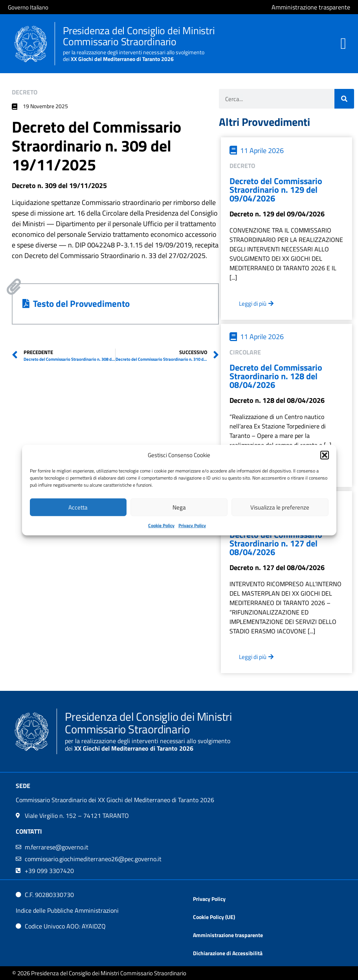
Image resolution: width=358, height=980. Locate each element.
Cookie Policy (161, 525)
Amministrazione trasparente (228, 935)
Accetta (78, 507)
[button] (325, 455)
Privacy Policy (192, 525)
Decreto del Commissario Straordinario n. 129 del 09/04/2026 (276, 190)
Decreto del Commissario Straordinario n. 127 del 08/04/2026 (276, 543)
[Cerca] (344, 99)
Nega (179, 507)
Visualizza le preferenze (280, 507)
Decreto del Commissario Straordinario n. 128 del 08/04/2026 (276, 376)
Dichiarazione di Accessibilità (228, 953)
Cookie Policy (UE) (214, 917)
